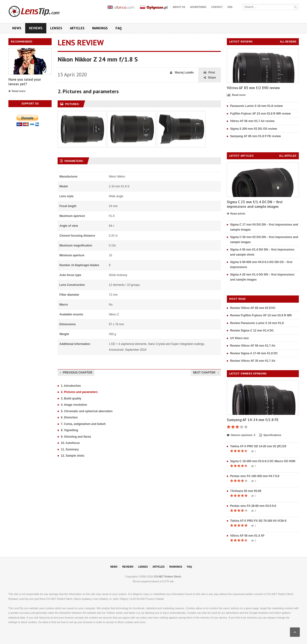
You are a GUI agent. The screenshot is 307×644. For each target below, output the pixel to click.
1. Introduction (71, 386)
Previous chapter (76, 373)
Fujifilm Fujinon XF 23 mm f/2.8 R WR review (261, 114)
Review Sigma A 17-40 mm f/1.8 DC (254, 353)
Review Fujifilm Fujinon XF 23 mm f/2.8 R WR (261, 315)
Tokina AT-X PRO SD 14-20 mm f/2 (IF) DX (258, 446)
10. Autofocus (70, 443)
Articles (77, 28)
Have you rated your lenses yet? (25, 82)
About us (179, 7)
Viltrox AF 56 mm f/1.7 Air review (252, 121)
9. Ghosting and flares (76, 437)
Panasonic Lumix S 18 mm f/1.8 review (256, 106)
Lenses (56, 28)
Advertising (198, 7)
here (45, 622)
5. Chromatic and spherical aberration (87, 411)
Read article (236, 214)
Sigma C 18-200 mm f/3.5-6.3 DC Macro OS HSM (263, 461)
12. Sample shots (73, 456)
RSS (230, 7)
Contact (217, 7)
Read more (17, 91)
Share (210, 78)
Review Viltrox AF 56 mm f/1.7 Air (253, 346)
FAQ (119, 28)
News (17, 28)
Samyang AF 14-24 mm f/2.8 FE (253, 420)
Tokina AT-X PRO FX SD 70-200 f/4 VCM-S (258, 521)
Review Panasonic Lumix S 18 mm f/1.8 (257, 323)
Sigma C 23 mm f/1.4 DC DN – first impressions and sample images (255, 204)
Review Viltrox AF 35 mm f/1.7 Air (253, 361)
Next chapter (206, 373)
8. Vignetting (70, 430)
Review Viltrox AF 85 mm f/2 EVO (253, 308)
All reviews (288, 42)
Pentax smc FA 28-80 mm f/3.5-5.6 (253, 506)
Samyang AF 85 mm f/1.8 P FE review (256, 136)
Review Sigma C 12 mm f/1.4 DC (252, 331)
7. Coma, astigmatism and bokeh (83, 424)
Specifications (270, 435)
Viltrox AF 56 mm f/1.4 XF (247, 536)
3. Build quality (71, 399)
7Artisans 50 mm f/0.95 (246, 491)
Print (209, 73)
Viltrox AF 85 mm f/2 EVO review (253, 88)
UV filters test (239, 338)
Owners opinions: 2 (241, 435)
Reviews (36, 28)
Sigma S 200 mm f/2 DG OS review (254, 129)
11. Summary (70, 449)
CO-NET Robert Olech (168, 577)
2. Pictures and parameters (79, 392)
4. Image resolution (74, 405)
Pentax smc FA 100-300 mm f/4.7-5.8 (255, 476)
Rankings (100, 28)
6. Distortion (69, 417)
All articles (288, 156)
